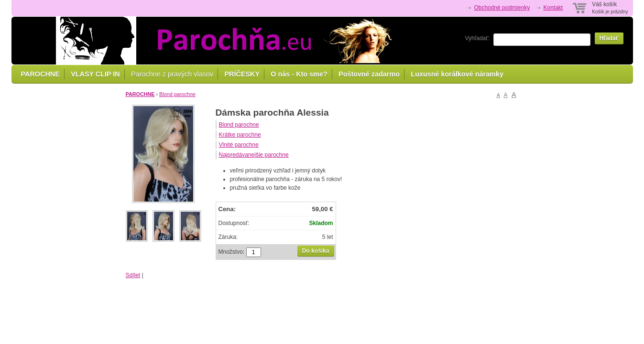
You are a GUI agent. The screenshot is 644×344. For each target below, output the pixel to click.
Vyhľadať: (478, 38)
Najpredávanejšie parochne (254, 155)
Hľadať (609, 38)
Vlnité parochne (239, 145)
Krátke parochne (240, 135)
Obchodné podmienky (502, 8)
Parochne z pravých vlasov (172, 74)
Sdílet (133, 275)
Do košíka (316, 251)
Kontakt (553, 8)
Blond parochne (177, 94)
